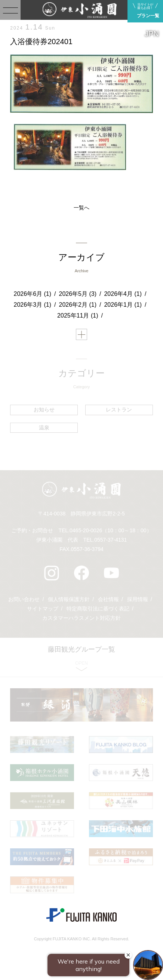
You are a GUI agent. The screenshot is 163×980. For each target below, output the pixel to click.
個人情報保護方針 (69, 599)
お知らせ (44, 410)
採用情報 (138, 599)
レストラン (119, 410)
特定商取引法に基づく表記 (98, 609)
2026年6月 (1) (33, 294)
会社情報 (108, 599)
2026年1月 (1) (123, 305)
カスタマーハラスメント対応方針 (81, 618)
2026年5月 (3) (78, 294)
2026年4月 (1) (123, 294)
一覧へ (81, 208)
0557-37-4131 (110, 540)
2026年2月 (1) (78, 305)
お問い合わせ (24, 599)
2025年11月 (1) (78, 316)
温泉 (44, 428)
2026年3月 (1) (33, 305)
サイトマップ (43, 609)
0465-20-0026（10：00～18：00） (110, 530)
